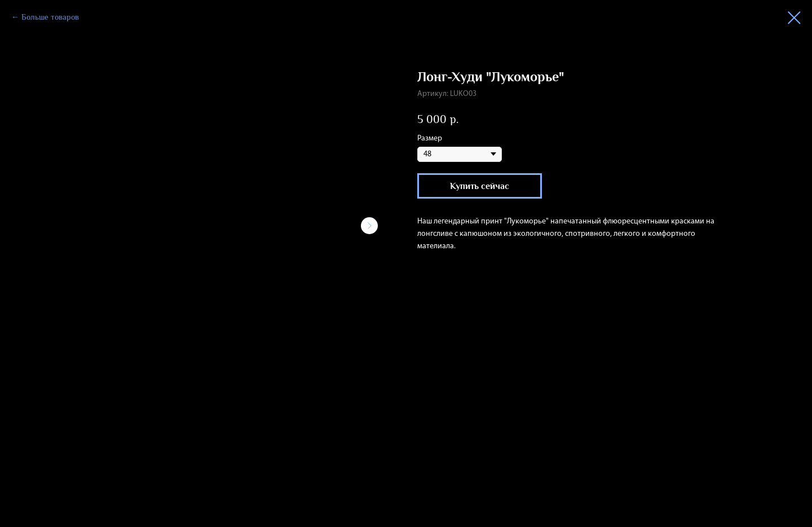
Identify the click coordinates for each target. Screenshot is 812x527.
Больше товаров (50, 17)
